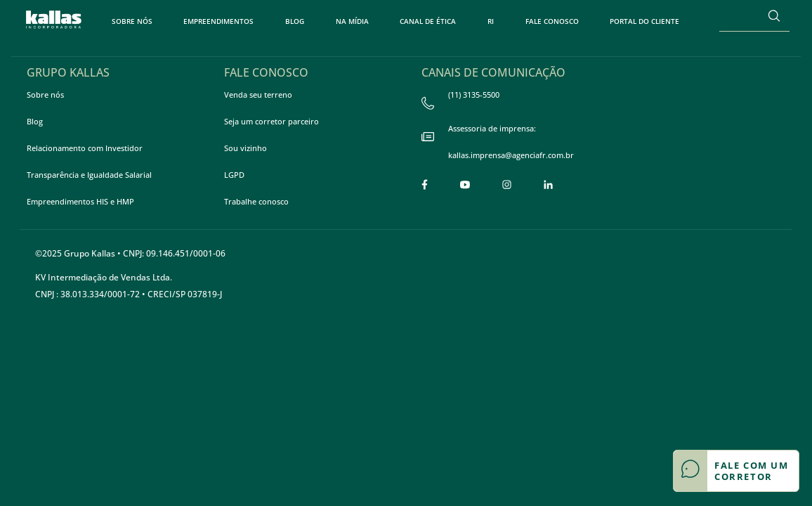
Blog (295, 21)
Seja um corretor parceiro (271, 121)
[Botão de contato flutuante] (736, 471)
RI (491, 21)
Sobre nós (132, 21)
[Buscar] (774, 15)
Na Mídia (352, 21)
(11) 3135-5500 (460, 102)
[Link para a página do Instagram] (507, 184)
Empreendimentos (218, 21)
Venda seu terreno (258, 95)
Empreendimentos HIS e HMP (80, 201)
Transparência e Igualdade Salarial (89, 175)
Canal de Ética (428, 21)
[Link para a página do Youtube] (465, 184)
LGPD (234, 175)
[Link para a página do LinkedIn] (548, 184)
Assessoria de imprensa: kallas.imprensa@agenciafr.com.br (498, 145)
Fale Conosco (552, 21)
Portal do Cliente (644, 21)
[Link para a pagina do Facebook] (425, 184)
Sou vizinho (245, 148)
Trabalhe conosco (256, 201)
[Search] (739, 15)
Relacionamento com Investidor (85, 148)
